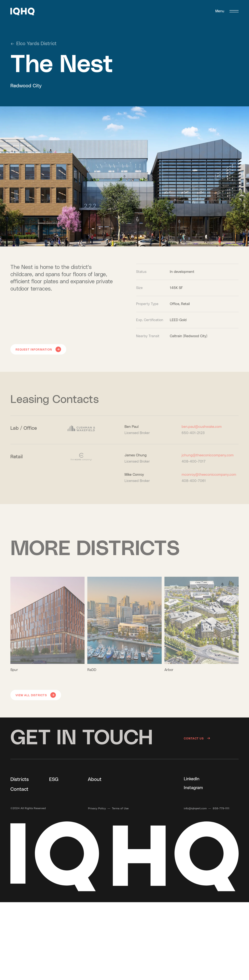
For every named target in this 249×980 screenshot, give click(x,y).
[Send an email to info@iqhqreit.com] (195, 808)
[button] (22, 11)
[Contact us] (211, 738)
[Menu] (227, 11)
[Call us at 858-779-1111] (221, 808)
